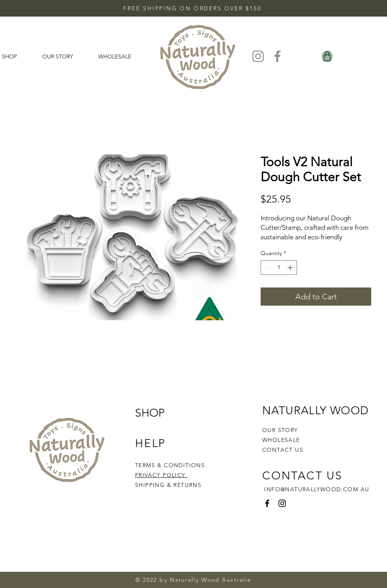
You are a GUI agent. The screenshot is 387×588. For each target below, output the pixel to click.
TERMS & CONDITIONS (170, 465)
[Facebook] (277, 56)
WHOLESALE (281, 440)
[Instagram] (258, 56)
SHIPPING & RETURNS (168, 485)
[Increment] (291, 268)
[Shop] (327, 56)
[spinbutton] (279, 268)
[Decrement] (267, 268)
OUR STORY (280, 430)
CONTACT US (283, 450)
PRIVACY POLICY (161, 475)
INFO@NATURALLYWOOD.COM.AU (317, 489)
